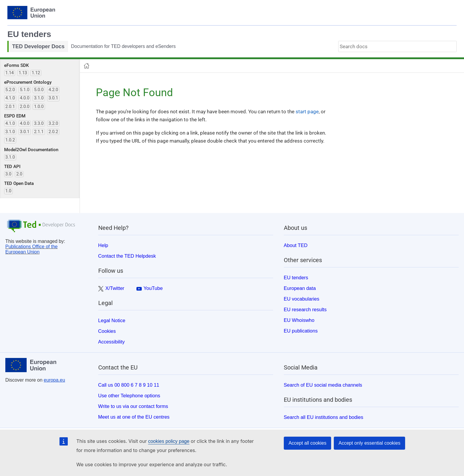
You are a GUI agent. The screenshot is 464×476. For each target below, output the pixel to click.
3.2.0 (53, 123)
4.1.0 (10, 98)
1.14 (9, 73)
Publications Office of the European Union (32, 249)
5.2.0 (10, 90)
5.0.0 (39, 90)
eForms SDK (16, 65)
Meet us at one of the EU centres (134, 417)
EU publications (301, 331)
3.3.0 (39, 123)
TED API (12, 167)
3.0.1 (53, 98)
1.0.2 (10, 140)
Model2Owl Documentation (31, 150)
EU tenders (29, 34)
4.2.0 (53, 90)
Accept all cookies (307, 443)
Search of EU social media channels (323, 385)
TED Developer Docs (38, 46)
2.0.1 (10, 107)
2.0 (19, 174)
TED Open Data (19, 183)
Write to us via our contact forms (133, 406)
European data (300, 288)
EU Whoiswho (299, 320)
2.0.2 (53, 132)
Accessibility (112, 342)
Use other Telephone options (129, 396)
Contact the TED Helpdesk (127, 256)
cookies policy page (169, 441)
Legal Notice (112, 320)
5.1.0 (25, 90)
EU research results (305, 309)
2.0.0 (25, 107)
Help (103, 245)
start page (307, 112)
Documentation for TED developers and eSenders (123, 46)
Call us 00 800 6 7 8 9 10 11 (129, 385)
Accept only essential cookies (369, 443)
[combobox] (397, 46)
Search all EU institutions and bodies (324, 417)
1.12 (36, 73)
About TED (296, 245)
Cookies (107, 331)
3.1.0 (39, 98)
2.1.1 (39, 132)
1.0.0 (39, 107)
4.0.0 (25, 98)
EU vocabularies (302, 299)
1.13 (23, 73)
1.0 (8, 191)
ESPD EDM (15, 116)
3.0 (8, 174)
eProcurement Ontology (28, 82)
